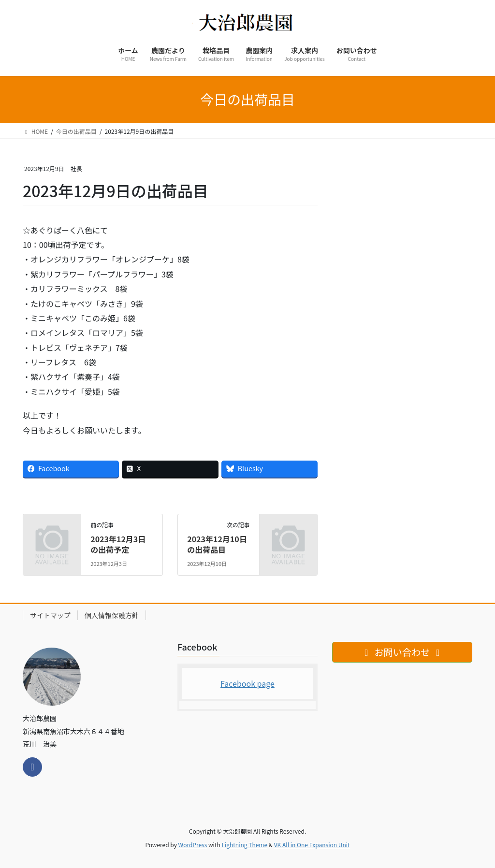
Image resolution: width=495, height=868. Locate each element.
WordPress (193, 845)
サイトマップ (50, 615)
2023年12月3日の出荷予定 (118, 544)
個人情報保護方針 (112, 615)
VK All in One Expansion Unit (312, 845)
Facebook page (247, 683)
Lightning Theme (244, 845)
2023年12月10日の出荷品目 (217, 544)
